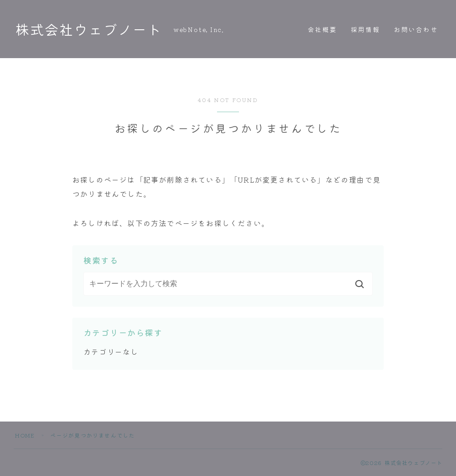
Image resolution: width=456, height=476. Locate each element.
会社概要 (322, 29)
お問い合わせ (416, 29)
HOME (25, 435)
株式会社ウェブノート (91, 29)
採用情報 (365, 29)
